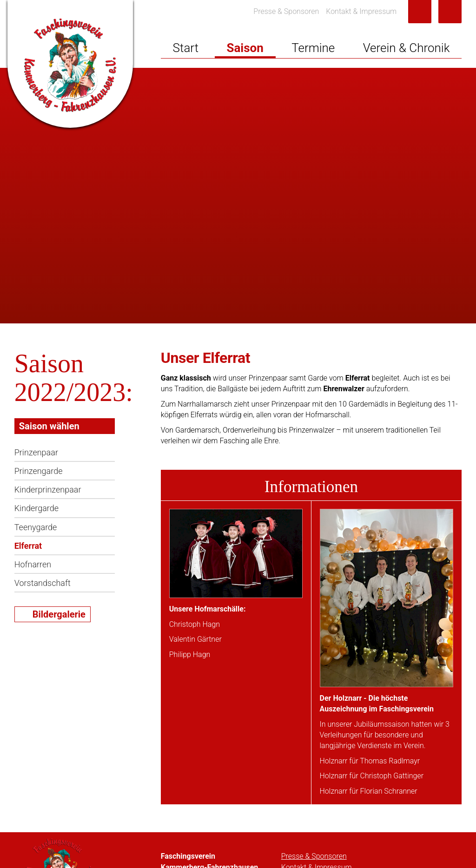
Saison (245, 48)
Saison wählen (49, 426)
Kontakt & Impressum (361, 12)
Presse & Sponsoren (286, 12)
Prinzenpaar (36, 452)
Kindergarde (36, 508)
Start (186, 48)
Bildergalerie (59, 614)
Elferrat (28, 546)
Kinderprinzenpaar (48, 490)
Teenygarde (36, 527)
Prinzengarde (39, 471)
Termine (313, 48)
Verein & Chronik (407, 48)
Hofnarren (33, 564)
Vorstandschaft (43, 583)
